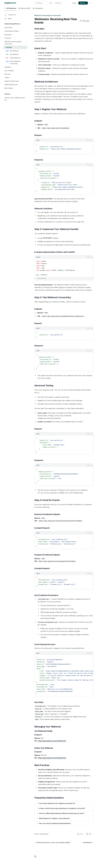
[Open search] (44, 3)
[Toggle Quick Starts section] (15, 28)
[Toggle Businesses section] (15, 35)
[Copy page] (84, 21)
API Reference (10, 9)
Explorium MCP (24, 9)
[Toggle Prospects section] (15, 38)
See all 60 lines (41, 278)
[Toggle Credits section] (15, 78)
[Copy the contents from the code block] (88, 140)
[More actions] (92, 21)
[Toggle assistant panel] (58, 3)
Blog (8, 19)
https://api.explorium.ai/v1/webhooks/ (52, 741)
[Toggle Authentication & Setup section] (15, 31)
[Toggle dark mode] (91, 3)
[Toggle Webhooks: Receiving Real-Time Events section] (15, 43)
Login (74, 3)
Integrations (38, 9)
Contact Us (10, 15)
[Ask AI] (91, 140)
